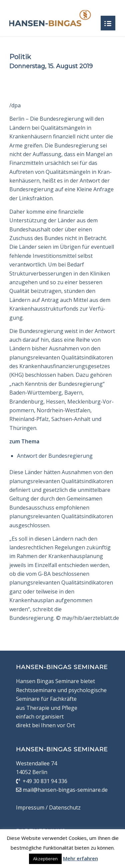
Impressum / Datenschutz (48, 807)
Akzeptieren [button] (45, 859)
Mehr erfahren (80, 858)
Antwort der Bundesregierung (55, 456)
